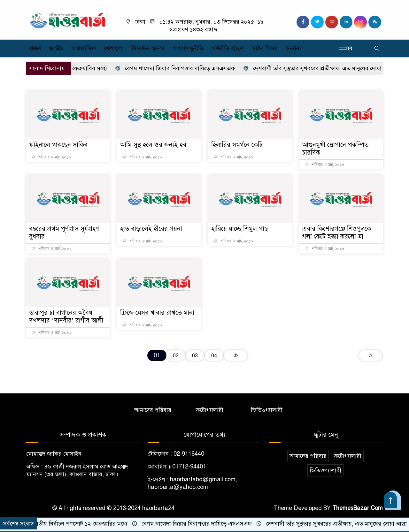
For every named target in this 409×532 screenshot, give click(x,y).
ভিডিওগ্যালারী (267, 410)
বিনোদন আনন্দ (148, 48)
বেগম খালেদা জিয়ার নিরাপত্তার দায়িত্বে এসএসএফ (181, 68)
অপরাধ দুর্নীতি (188, 48)
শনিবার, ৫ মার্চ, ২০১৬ (51, 157)
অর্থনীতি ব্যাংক (228, 48)
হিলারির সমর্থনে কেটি (237, 145)
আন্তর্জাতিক (84, 48)
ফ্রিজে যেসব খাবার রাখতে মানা (157, 313)
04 (214, 356)
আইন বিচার (265, 48)
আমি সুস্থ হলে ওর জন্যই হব (153, 145)
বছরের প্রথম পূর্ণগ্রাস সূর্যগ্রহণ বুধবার (64, 233)
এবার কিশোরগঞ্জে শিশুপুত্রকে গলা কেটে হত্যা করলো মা (337, 233)
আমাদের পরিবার (153, 410)
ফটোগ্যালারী (210, 410)
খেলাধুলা (114, 48)
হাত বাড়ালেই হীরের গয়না (151, 229)
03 (195, 356)
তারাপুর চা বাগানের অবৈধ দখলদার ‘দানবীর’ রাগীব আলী (66, 317)
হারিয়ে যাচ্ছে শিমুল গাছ (239, 229)
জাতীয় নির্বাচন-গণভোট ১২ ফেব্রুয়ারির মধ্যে (82, 524)
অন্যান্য (293, 48)
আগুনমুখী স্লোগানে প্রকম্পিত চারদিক (335, 149)
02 (176, 356)
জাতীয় (56, 48)
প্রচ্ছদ (35, 48)
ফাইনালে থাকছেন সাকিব (58, 145)
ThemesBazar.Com (358, 508)
